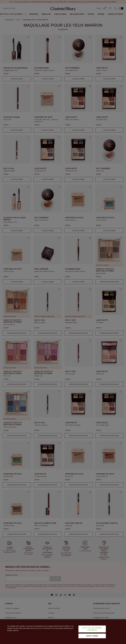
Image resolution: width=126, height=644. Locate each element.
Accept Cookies (92, 636)
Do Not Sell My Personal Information (92, 629)
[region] (63, 632)
